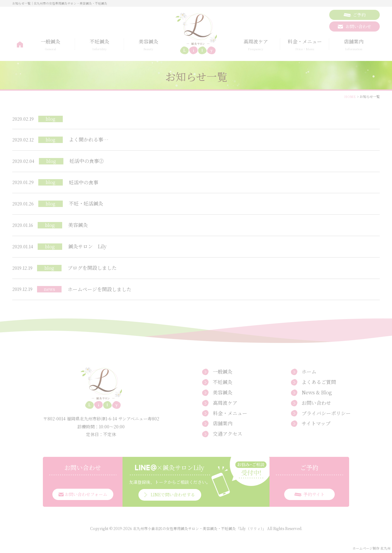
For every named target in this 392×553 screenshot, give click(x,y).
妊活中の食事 (84, 182)
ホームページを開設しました (100, 289)
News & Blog (317, 392)
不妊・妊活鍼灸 (86, 203)
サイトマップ (316, 423)
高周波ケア (256, 45)
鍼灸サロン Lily (87, 246)
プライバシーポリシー (326, 413)
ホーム (20, 45)
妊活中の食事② (87, 161)
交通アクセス (228, 434)
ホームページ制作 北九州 (371, 548)
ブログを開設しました (92, 268)
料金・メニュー (305, 45)
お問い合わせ (316, 403)
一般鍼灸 (51, 45)
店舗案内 (354, 45)
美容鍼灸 (149, 45)
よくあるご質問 (319, 382)
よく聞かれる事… (89, 139)
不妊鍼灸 (100, 45)
